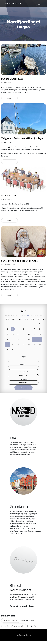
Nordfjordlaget (14, 4)
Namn (24, 357)
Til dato (23, 379)
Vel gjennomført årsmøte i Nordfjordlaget (22, 138)
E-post (24, 364)
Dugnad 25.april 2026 (12, 79)
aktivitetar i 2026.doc (11, 620)
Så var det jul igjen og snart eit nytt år (20, 261)
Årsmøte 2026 (9, 196)
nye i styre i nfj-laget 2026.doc (14, 626)
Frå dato (23, 372)
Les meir (10, 98)
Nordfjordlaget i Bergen (24, 635)
